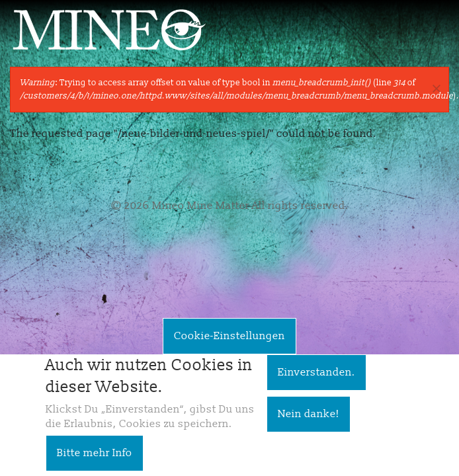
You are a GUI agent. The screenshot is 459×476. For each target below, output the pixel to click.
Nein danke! (309, 422)
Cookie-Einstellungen (230, 344)
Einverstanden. (316, 380)
